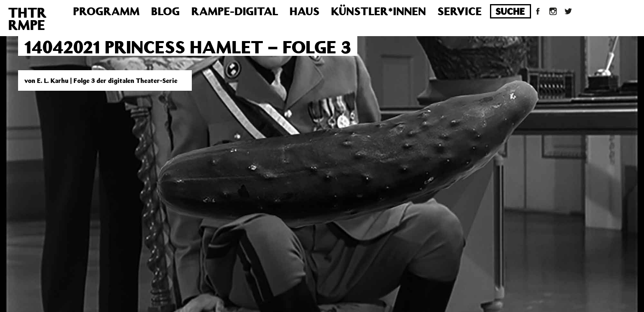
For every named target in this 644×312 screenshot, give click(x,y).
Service (460, 11)
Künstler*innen (378, 11)
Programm (106, 11)
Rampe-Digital (235, 11)
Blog (166, 11)
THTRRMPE (27, 18)
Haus (305, 11)
